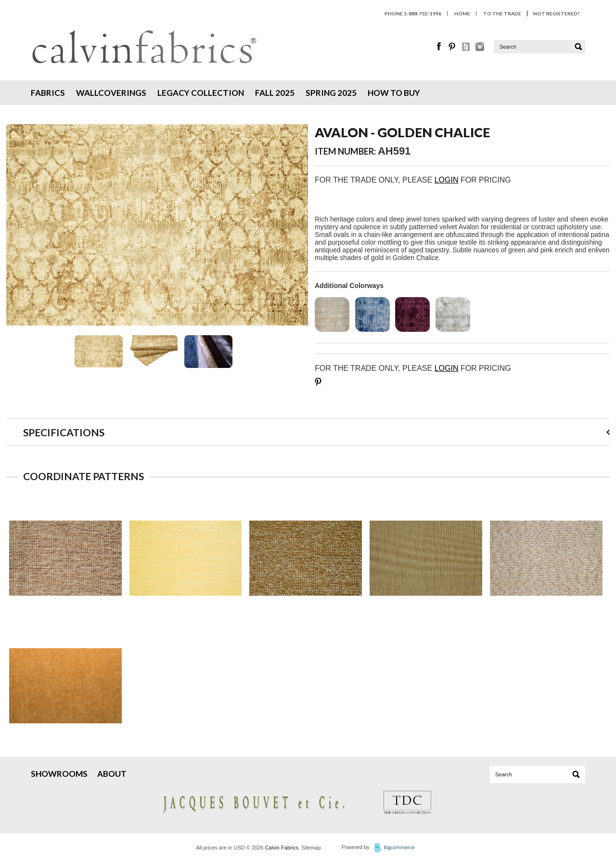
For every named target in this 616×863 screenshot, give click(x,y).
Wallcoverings (111, 93)
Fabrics (48, 93)
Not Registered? (556, 13)
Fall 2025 (275, 93)
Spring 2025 (331, 93)
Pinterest (453, 47)
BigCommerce (397, 848)
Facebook (439, 47)
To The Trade (502, 13)
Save (319, 382)
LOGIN (447, 180)
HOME (462, 13)
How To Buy (394, 93)
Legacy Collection (201, 93)
